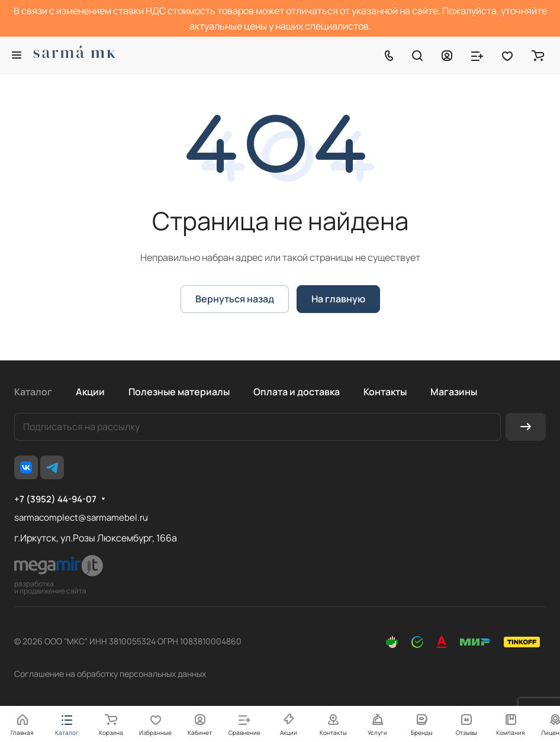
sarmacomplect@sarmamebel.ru (81, 517)
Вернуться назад (235, 299)
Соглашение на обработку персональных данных (110, 674)
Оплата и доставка (297, 392)
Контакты (385, 392)
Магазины (454, 392)
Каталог (33, 392)
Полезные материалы (179, 392)
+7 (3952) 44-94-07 (55, 499)
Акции (90, 392)
